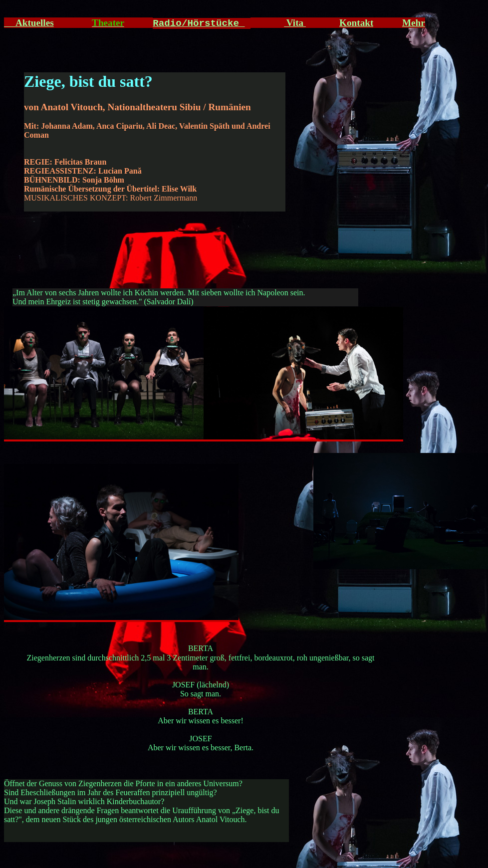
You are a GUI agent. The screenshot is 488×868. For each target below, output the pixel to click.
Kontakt (356, 23)
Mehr (414, 23)
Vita (295, 23)
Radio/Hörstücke (199, 23)
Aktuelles (29, 23)
